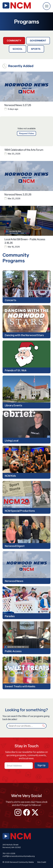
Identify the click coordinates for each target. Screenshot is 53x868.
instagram (18, 812)
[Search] (24, 726)
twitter (35, 812)
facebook (26, 812)
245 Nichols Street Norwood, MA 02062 (12, 846)
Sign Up (41, 765)
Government (38, 40)
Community (14, 40)
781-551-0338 (9, 853)
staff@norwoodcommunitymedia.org (19, 856)
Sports (36, 49)
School (18, 49)
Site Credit (42, 862)
